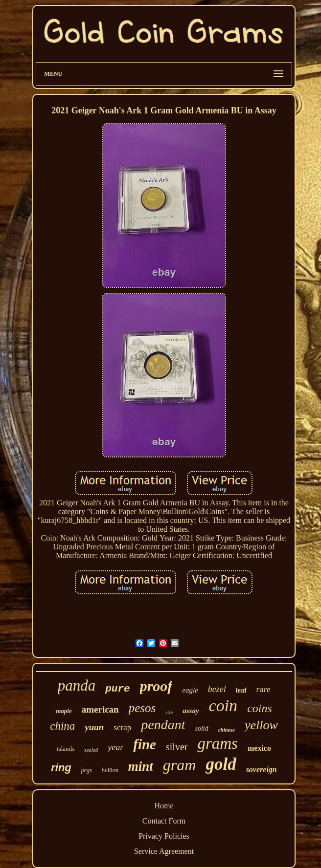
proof (156, 686)
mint (141, 766)
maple (64, 711)
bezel (217, 689)
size (169, 712)
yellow (261, 725)
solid (201, 728)
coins (260, 708)
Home (164, 806)
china (62, 726)
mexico (259, 748)
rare (264, 689)
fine (145, 744)
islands (66, 749)
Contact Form (164, 821)
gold (221, 764)
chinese (227, 730)
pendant (163, 725)
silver (177, 747)
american (100, 709)
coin (223, 705)
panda (77, 685)
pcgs (87, 770)
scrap (122, 727)
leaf (241, 690)
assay (191, 711)
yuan (94, 727)
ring (61, 768)
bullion (110, 770)
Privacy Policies (164, 836)
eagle (190, 690)
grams (218, 743)
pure (117, 689)
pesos (142, 708)
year (115, 747)
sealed (91, 750)
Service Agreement (164, 851)
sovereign (262, 770)
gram (180, 765)
